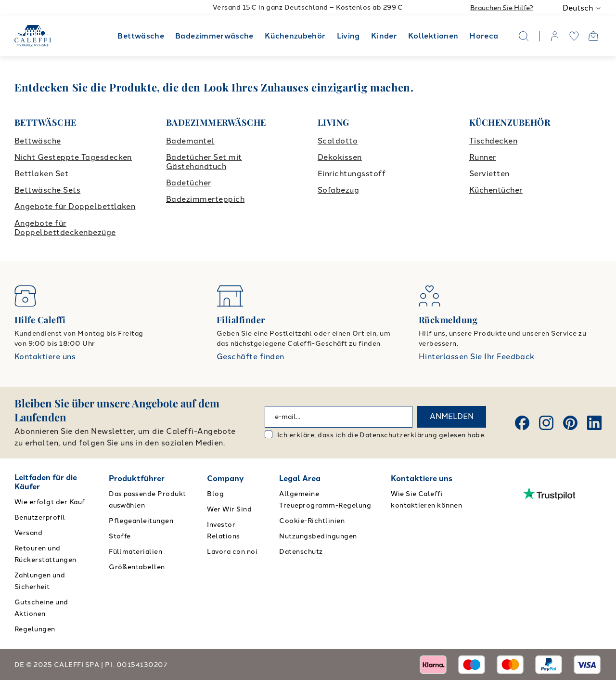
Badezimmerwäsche (214, 36)
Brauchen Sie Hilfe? (502, 8)
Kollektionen (433, 36)
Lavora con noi (232, 552)
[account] (555, 36)
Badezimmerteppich (205, 199)
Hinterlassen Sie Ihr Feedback (477, 357)
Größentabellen (137, 567)
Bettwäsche (141, 36)
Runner (483, 157)
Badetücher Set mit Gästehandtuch (204, 162)
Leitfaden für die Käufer (46, 482)
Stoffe (120, 536)
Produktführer (137, 478)
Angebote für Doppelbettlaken (75, 206)
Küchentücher (496, 190)
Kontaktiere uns (45, 357)
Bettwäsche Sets (47, 190)
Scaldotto (338, 141)
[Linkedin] (594, 423)
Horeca (484, 36)
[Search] (524, 36)
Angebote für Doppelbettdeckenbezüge (65, 228)
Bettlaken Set (41, 174)
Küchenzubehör (295, 36)
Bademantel (190, 141)
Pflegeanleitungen (141, 521)
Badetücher (189, 183)
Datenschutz (301, 552)
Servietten (489, 174)
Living (348, 36)
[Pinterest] (570, 423)
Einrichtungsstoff (352, 174)
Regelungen (35, 629)
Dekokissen (340, 157)
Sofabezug (338, 190)
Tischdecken (493, 141)
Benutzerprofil (40, 517)
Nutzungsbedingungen (318, 536)
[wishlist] (574, 36)
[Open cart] (593, 36)
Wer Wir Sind (229, 509)
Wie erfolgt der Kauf (50, 502)
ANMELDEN (452, 416)
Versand (28, 533)
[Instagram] (546, 423)
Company (225, 478)
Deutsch (582, 8)
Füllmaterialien (135, 552)
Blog (215, 494)
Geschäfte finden (250, 357)
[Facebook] (522, 423)
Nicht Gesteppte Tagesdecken (73, 157)
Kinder (384, 36)
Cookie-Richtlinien (312, 521)
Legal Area (300, 478)
